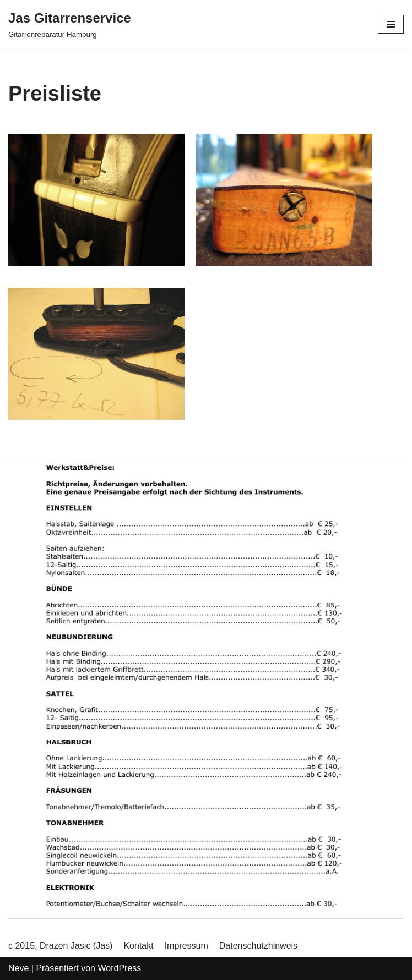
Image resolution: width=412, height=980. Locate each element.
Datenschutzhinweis (258, 946)
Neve (18, 968)
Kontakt (138, 946)
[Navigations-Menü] (391, 24)
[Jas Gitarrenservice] (70, 24)
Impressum (186, 946)
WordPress (119, 968)
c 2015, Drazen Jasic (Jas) (60, 946)
